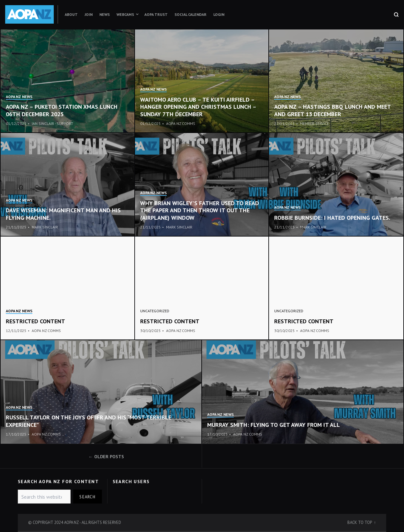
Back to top (360, 522)
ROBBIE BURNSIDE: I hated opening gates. (332, 218)
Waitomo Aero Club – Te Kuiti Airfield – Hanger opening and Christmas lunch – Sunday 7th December (198, 107)
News (105, 14)
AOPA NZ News (19, 97)
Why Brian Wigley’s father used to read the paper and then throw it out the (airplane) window (200, 210)
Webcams (125, 14)
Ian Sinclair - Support (52, 123)
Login (219, 14)
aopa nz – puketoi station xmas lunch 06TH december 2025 (62, 110)
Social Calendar (191, 14)
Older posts (109, 457)
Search (87, 497)
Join (89, 14)
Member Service (314, 123)
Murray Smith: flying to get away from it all (274, 425)
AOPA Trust (156, 14)
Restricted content (35, 321)
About (71, 14)
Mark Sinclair (45, 227)
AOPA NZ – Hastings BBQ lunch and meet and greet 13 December (332, 110)
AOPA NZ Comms (181, 123)
